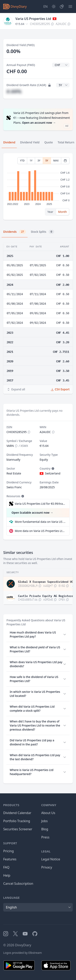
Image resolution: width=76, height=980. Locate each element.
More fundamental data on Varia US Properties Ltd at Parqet (40, 522)
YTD (22, 161)
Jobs (45, 821)
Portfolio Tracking (17, 821)
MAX (56, 161)
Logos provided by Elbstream (22, 953)
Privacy (47, 867)
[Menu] (70, 6)
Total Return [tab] (66, 142)
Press (45, 837)
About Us (48, 813)
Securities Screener (18, 829)
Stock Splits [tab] (42, 232)
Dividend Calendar (17, 813)
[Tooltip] (52, 469)
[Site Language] (45, 6)
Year (50, 212)
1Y (31, 161)
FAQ (6, 867)
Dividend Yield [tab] (30, 142)
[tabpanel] (38, 187)
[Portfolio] (62, 6)
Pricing (9, 851)
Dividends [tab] (15, 232)
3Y (39, 161)
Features (10, 859)
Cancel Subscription (18, 884)
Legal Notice (51, 859)
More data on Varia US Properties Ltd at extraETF (40, 531)
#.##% (14, 91)
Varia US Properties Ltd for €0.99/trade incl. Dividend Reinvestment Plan (40, 504)
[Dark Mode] (54, 6)
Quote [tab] (49, 142)
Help (7, 875)
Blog (45, 829)
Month (62, 212)
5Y (47, 161)
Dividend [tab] (9, 142)
